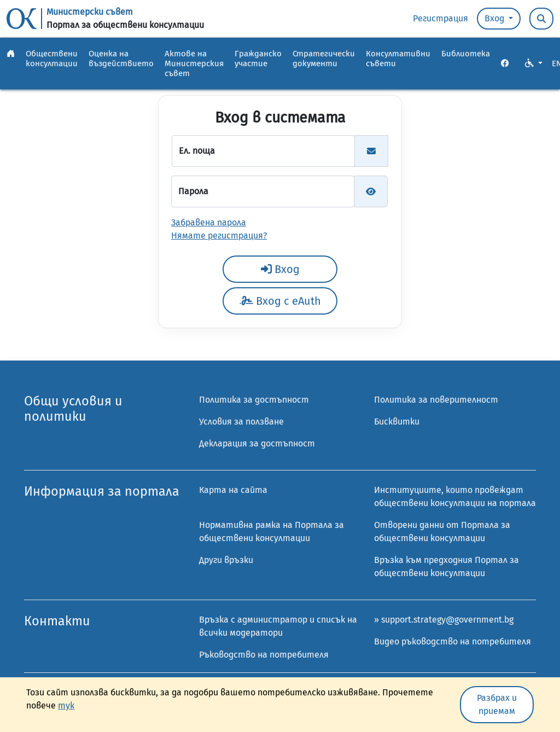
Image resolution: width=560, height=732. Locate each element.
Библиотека (466, 54)
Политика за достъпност (254, 400)
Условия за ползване (241, 422)
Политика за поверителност (436, 400)
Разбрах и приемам (497, 704)
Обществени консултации (52, 59)
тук (66, 705)
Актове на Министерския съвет (194, 63)
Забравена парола (209, 222)
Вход (495, 18)
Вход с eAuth (280, 301)
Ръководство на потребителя (264, 655)
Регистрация (441, 18)
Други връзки (226, 560)
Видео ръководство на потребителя (453, 641)
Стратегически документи (324, 59)
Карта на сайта (233, 490)
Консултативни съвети (398, 59)
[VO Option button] (534, 63)
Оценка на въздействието (121, 59)
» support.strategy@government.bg (444, 620)
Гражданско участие (258, 59)
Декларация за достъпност (257, 443)
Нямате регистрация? (219, 236)
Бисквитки (397, 422)
